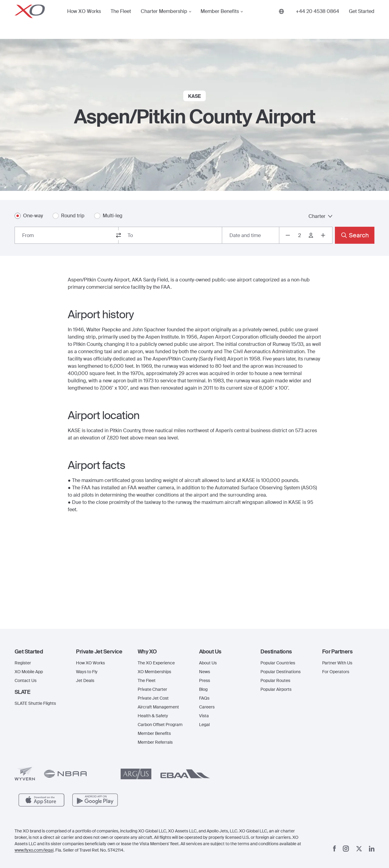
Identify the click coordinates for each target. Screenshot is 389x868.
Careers (207, 707)
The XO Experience (156, 663)
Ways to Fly (87, 672)
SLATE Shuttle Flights (35, 703)
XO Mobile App (29, 672)
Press (205, 680)
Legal (204, 725)
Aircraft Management (158, 707)
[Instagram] (346, 849)
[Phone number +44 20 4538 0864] (317, 19)
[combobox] (67, 235)
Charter (320, 216)
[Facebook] (335, 849)
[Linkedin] (372, 849)
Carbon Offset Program (160, 725)
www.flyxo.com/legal (34, 850)
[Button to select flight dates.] (251, 235)
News (205, 672)
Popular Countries (278, 663)
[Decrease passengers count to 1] (288, 235)
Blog (203, 689)
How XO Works (84, 19)
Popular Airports (276, 689)
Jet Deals (85, 680)
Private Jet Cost (153, 698)
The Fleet (121, 19)
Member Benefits (220, 19)
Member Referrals (155, 742)
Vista (204, 716)
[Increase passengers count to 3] (323, 235)
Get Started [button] (362, 19)
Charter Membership (164, 19)
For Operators (336, 672)
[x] (359, 849)
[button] (41, 652)
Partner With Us (337, 663)
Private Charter (152, 689)
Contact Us (26, 680)
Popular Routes (275, 680)
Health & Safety (153, 716)
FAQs (204, 698)
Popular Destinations (281, 672)
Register (23, 663)
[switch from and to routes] (119, 235)
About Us (208, 663)
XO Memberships (154, 672)
